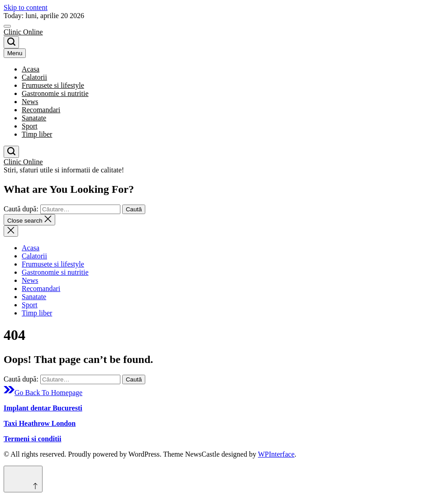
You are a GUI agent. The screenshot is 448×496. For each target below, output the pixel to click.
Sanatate (34, 118)
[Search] (11, 42)
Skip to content (26, 7)
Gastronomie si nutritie (55, 93)
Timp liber (37, 134)
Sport (30, 126)
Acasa (31, 69)
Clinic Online (23, 32)
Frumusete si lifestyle (53, 85)
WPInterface (276, 454)
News (30, 102)
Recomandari (41, 110)
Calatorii (34, 77)
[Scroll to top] (23, 479)
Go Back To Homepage (43, 393)
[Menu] (7, 26)
